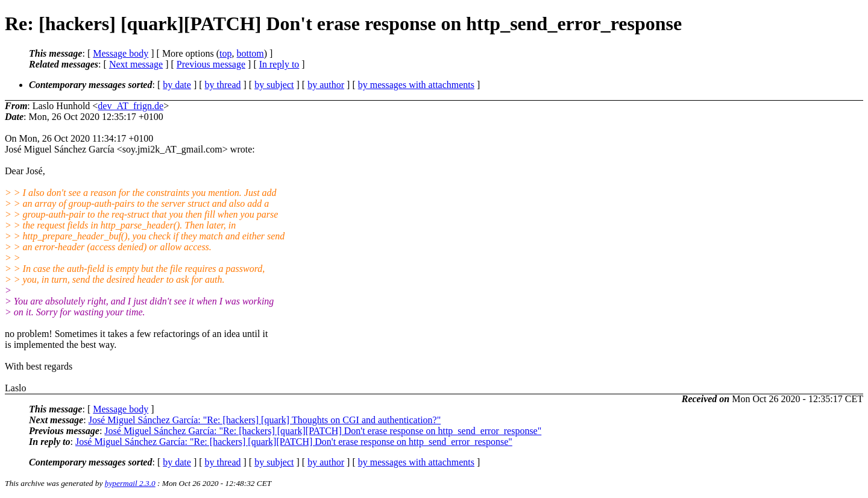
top (225, 53)
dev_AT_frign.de (131, 106)
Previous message (211, 64)
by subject (274, 85)
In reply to (279, 64)
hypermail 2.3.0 (130, 483)
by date (177, 85)
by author (326, 85)
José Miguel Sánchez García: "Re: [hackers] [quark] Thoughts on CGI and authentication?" (265, 420)
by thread (223, 85)
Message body (121, 53)
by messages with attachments (416, 85)
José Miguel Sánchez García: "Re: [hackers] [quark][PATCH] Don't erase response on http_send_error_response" (323, 431)
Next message (136, 64)
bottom (250, 53)
